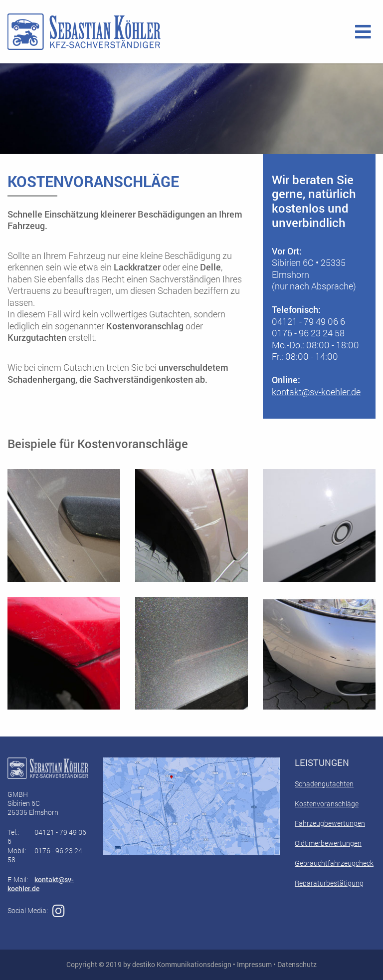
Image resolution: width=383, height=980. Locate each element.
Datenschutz (297, 964)
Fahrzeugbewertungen (330, 823)
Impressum (254, 964)
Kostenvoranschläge (327, 804)
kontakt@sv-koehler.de (316, 392)
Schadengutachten (324, 784)
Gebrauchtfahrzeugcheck (334, 863)
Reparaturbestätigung (329, 883)
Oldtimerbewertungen (328, 843)
